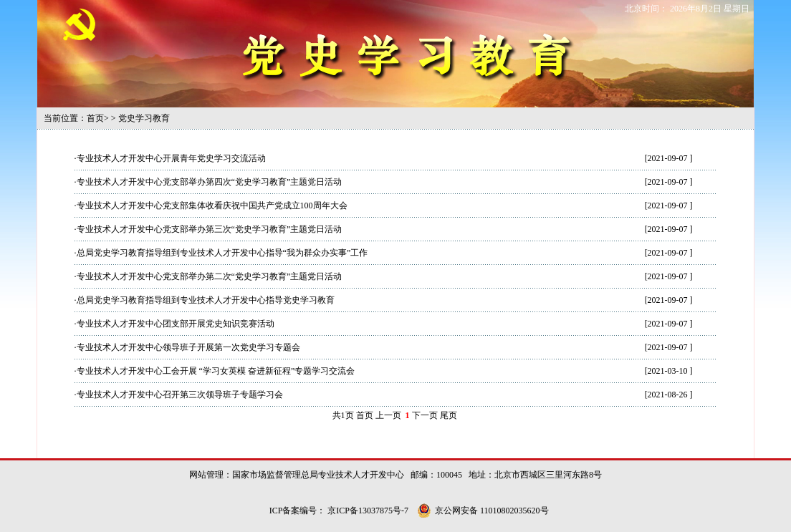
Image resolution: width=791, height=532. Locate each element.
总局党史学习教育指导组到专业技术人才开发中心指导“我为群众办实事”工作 (222, 253)
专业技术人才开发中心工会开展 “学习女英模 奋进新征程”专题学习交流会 (216, 371)
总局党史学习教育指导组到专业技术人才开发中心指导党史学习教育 (206, 300)
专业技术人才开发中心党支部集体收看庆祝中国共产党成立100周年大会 (212, 205)
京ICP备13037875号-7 (369, 511)
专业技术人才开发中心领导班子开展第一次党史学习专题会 (188, 347)
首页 (95, 118)
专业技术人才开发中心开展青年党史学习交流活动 (171, 158)
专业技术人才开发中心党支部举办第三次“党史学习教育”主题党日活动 (210, 229)
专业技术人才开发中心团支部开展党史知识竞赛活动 (176, 324)
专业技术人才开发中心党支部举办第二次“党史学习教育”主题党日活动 (210, 276)
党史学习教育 (144, 118)
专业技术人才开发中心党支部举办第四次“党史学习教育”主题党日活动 (210, 182)
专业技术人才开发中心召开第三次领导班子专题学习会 (180, 395)
